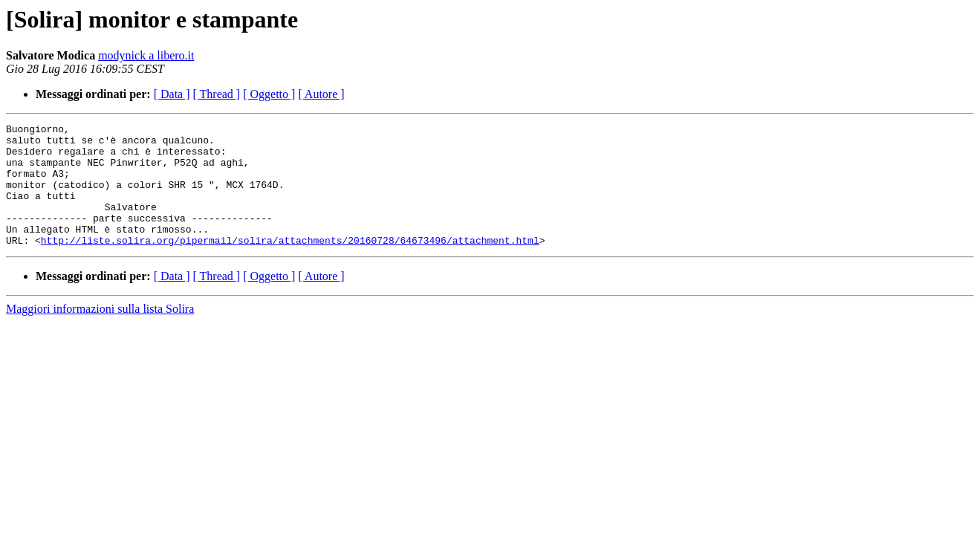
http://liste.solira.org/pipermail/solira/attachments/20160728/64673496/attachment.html (290, 265)
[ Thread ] (217, 94)
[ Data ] (172, 94)
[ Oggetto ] (269, 94)
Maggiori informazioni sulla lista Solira (100, 333)
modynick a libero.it (146, 55)
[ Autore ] (321, 94)
